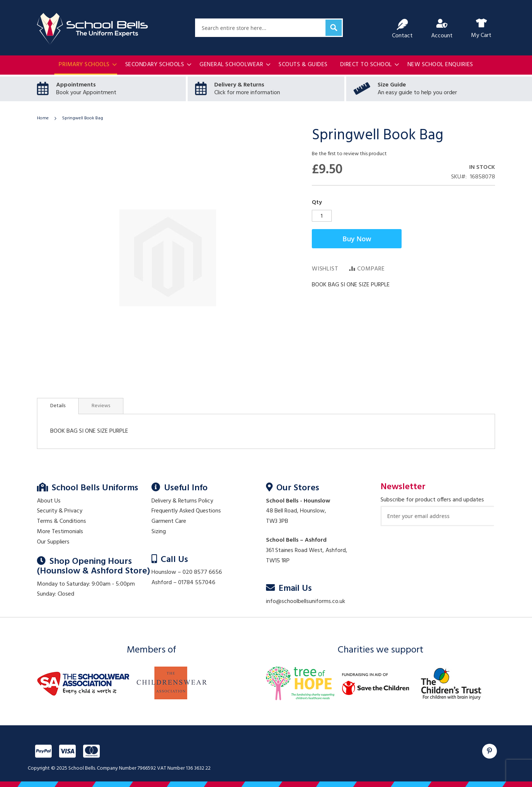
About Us (49, 501)
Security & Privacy (60, 511)
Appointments (76, 85)
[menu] (266, 65)
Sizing (159, 532)
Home (43, 118)
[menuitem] (86, 65)
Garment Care (169, 521)
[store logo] (92, 29)
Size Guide (392, 85)
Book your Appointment (86, 93)
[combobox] (269, 28)
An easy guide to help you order (417, 93)
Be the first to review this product (349, 154)
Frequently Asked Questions (186, 511)
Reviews (101, 406)
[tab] (58, 406)
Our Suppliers (53, 542)
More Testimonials (60, 532)
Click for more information (247, 93)
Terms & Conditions (62, 521)
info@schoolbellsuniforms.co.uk (306, 602)
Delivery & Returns (239, 85)
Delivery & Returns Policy (182, 501)
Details (58, 406)
